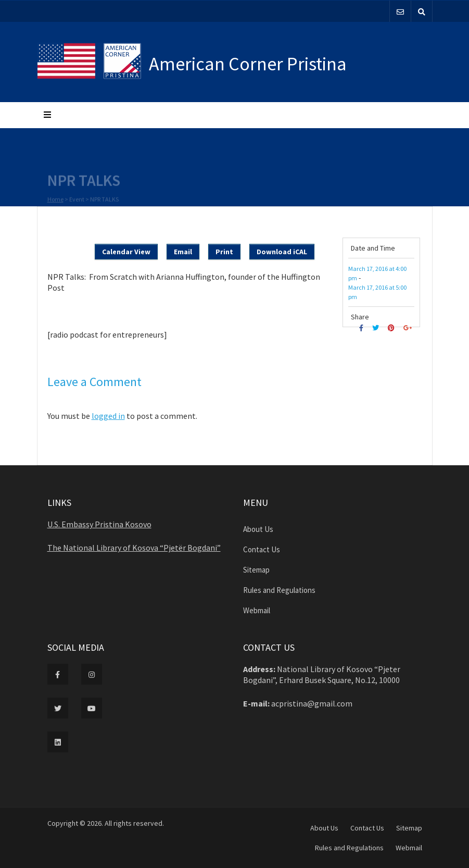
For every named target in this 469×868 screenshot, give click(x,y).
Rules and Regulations (279, 590)
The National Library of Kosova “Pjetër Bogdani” (134, 548)
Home (55, 200)
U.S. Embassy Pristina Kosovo (99, 524)
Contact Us (262, 549)
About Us (258, 529)
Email (183, 252)
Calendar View (126, 252)
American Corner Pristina (248, 64)
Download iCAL (282, 252)
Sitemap (256, 570)
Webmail (257, 610)
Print (224, 252)
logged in (108, 416)
